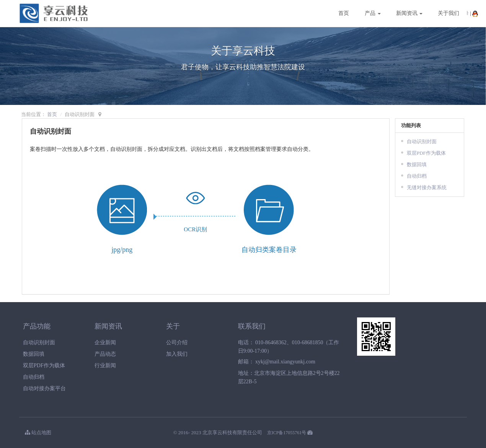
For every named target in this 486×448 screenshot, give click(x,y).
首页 (344, 13)
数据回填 (417, 164)
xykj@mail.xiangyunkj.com (285, 362)
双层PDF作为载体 (426, 153)
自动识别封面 (422, 141)
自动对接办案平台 (44, 388)
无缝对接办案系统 (427, 187)
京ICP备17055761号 (287, 433)
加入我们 (177, 354)
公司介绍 (177, 343)
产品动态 (105, 354)
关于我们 (448, 13)
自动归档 (417, 176)
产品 (373, 13)
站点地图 (38, 432)
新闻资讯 (409, 13)
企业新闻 (105, 343)
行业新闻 (105, 365)
